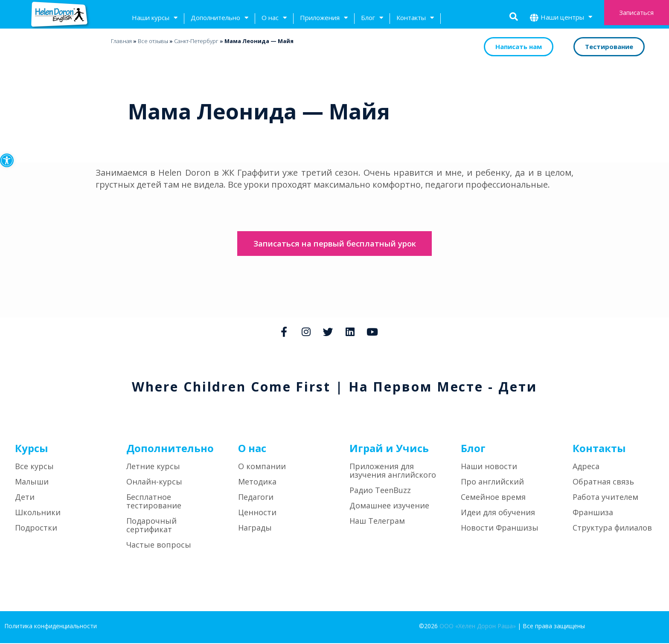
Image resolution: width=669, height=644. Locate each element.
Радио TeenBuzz (380, 491)
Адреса (586, 467)
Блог (372, 19)
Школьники (38, 513)
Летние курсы (153, 467)
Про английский (492, 483)
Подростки (36, 529)
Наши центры (566, 18)
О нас (274, 19)
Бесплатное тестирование (154, 502)
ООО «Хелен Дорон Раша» (478, 627)
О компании (262, 467)
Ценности (257, 513)
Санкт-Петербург (196, 41)
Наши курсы (155, 19)
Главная (121, 41)
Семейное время (493, 498)
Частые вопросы (159, 546)
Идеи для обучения (498, 513)
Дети (25, 498)
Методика (257, 483)
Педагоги (256, 498)
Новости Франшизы (500, 529)
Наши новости (489, 467)
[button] (7, 160)
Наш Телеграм (377, 522)
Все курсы (34, 467)
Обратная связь (603, 483)
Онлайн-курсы (154, 483)
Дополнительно (220, 19)
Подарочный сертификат (151, 526)
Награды (255, 529)
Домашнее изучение (389, 507)
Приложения (324, 19)
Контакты (415, 19)
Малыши (32, 483)
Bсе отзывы (153, 41)
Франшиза (593, 513)
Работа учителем (605, 498)
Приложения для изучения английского (393, 472)
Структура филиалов (612, 529)
